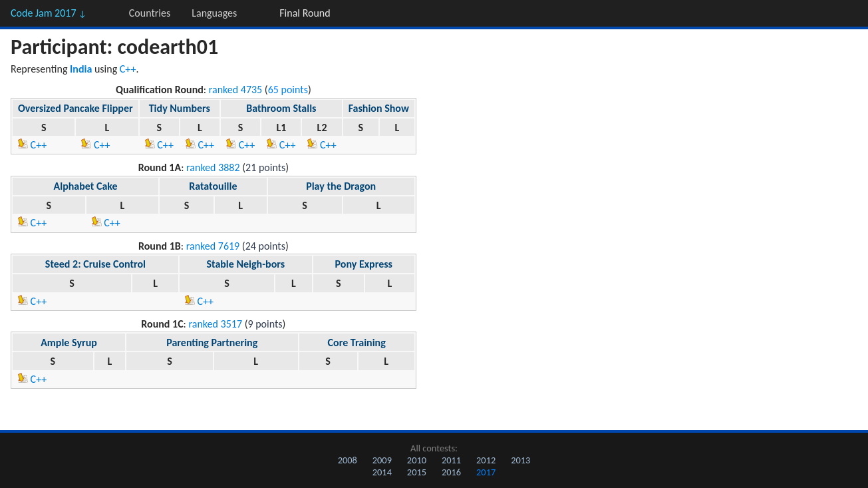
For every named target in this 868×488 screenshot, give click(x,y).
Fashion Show (379, 108)
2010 (417, 460)
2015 (417, 472)
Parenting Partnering (212, 343)
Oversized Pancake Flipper (75, 108)
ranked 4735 (236, 90)
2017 (486, 472)
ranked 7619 (213, 246)
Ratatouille (213, 186)
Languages (214, 13)
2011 (451, 460)
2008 (348, 460)
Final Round (305, 13)
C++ (128, 69)
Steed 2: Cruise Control (95, 264)
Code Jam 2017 (49, 13)
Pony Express (364, 264)
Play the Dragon (341, 186)
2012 (486, 460)
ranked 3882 (213, 167)
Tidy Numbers (180, 108)
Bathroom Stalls (281, 108)
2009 (382, 460)
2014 (382, 472)
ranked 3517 (216, 324)
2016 (451, 472)
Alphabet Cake (86, 186)
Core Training (357, 343)
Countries (150, 13)
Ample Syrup (69, 343)
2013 (520, 460)
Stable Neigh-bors (245, 264)
